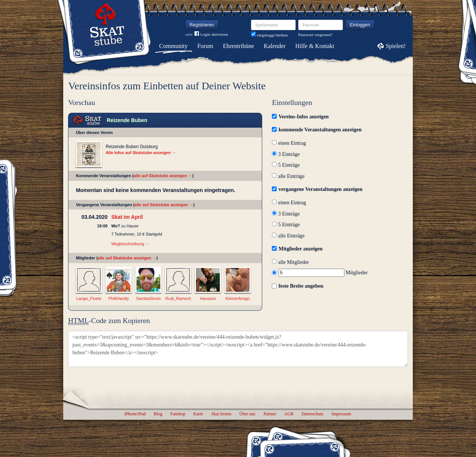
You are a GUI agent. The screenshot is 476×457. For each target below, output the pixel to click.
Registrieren (202, 25)
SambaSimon (148, 298)
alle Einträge (288, 176)
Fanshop (178, 414)
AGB (289, 414)
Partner (270, 414)
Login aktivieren (211, 34)
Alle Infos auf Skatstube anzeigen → (141, 153)
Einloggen (360, 25)
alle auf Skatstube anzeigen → (163, 176)
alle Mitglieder (290, 262)
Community (173, 46)
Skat (88, 120)
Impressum (341, 414)
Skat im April (127, 217)
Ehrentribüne (239, 46)
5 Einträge (286, 165)
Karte (198, 414)
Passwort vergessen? (315, 35)
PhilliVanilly (119, 298)
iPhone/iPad (135, 414)
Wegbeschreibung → (130, 244)
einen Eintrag (289, 143)
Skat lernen (221, 414)
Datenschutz (313, 414)
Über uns (247, 414)
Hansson (208, 298)
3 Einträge (286, 154)
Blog (158, 414)
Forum (205, 46)
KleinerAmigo (237, 298)
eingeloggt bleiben (269, 35)
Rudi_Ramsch (178, 298)
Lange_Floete (89, 298)
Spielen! (396, 46)
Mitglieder (320, 273)
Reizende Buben (127, 120)
